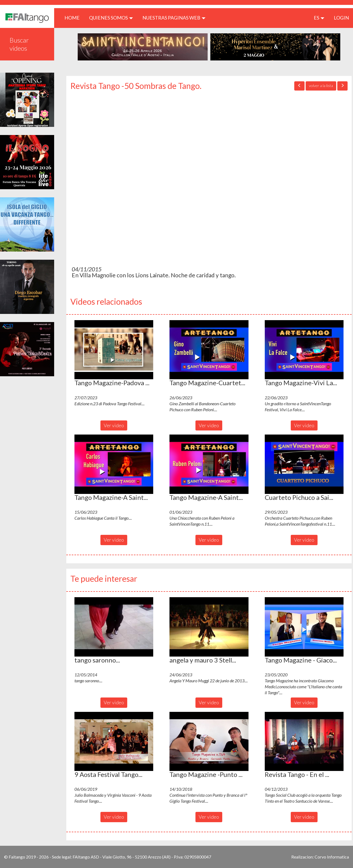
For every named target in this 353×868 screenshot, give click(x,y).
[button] (114, 350)
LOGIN (341, 18)
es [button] (319, 18)
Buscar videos (19, 44)
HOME (74, 17)
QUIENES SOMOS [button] (111, 18)
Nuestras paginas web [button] (174, 18)
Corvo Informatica (332, 857)
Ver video (114, 425)
